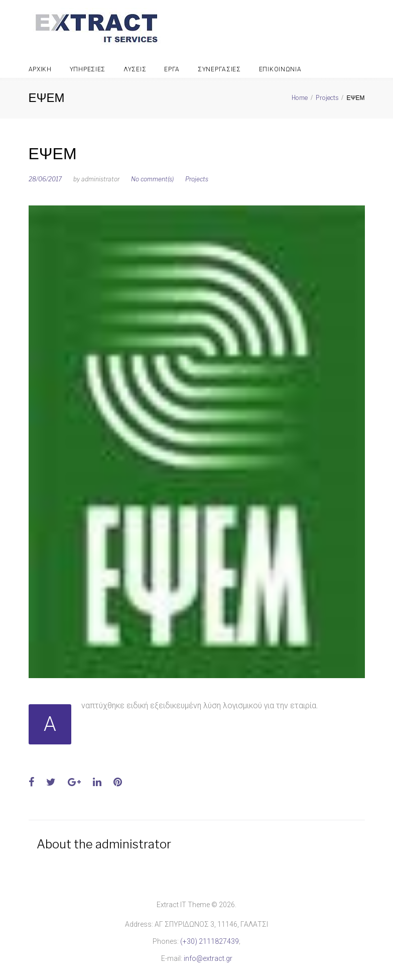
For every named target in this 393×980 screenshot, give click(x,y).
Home (300, 98)
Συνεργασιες (219, 69)
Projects (327, 98)
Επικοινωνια (280, 69)
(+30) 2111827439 (210, 941)
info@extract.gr (208, 958)
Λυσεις (135, 69)
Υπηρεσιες (88, 69)
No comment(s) (152, 179)
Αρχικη (40, 69)
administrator (100, 179)
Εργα (172, 69)
